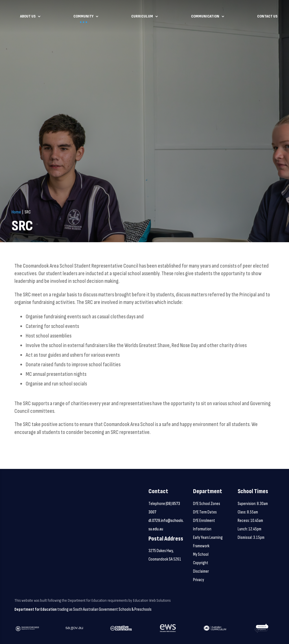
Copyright (201, 563)
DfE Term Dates (205, 512)
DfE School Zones (207, 504)
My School (201, 554)
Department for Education (36, 609)
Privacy (199, 580)
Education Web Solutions (152, 600)
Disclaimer (201, 571)
